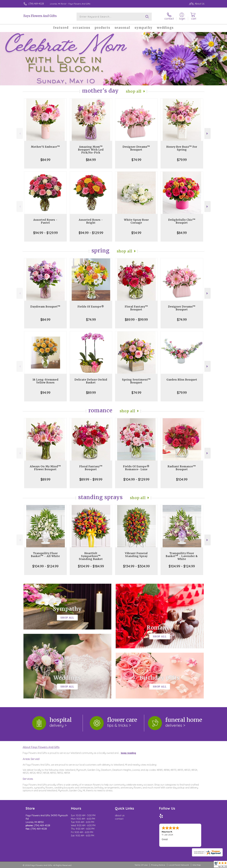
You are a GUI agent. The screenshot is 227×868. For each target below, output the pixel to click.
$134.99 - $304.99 (136, 566)
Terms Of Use (141, 865)
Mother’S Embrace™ (45, 147)
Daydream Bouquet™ (45, 307)
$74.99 (136, 160)
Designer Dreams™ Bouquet (136, 148)
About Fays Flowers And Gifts (41, 747)
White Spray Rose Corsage (136, 221)
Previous (20, 134)
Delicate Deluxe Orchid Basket (91, 381)
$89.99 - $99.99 (136, 320)
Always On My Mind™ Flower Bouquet (45, 468)
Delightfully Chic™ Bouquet (182, 221)
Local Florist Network (179, 865)
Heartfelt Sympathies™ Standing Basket (91, 556)
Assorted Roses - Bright (91, 221)
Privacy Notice (158, 865)
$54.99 (136, 233)
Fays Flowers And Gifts (40, 16)
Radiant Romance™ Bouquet (182, 468)
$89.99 (91, 393)
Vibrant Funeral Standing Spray (136, 555)
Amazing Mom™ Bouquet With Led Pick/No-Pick (91, 150)
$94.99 (45, 393)
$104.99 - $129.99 (136, 479)
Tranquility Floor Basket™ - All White (45, 555)
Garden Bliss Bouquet (182, 380)
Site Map (197, 865)
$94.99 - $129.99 (45, 233)
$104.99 (182, 479)
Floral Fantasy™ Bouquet (136, 308)
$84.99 (45, 160)
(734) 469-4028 (36, 4)
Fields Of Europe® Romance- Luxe (136, 468)
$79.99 (182, 160)
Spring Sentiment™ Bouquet (136, 381)
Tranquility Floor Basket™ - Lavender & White (182, 556)
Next (208, 134)
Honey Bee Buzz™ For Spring (182, 148)
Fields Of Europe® (91, 307)
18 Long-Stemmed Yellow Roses (45, 381)
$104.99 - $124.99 (45, 566)
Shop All (134, 91)
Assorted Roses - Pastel (45, 221)
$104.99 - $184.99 (91, 566)
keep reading (128, 753)
